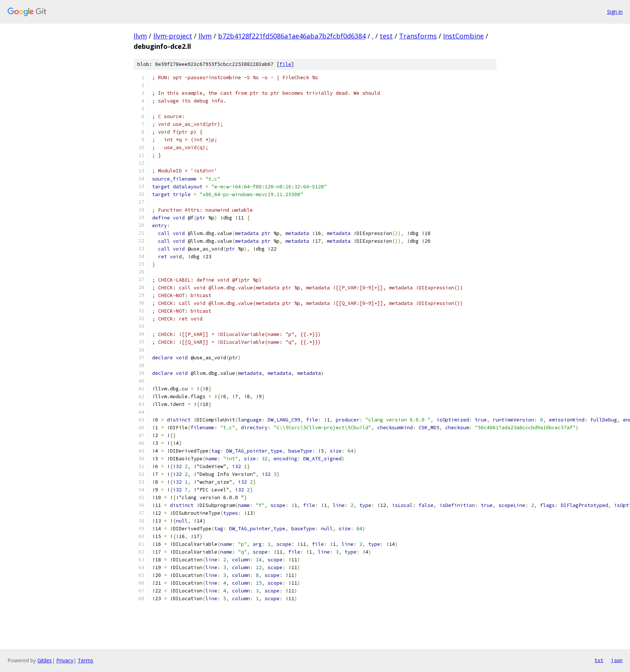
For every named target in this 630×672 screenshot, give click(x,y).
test (386, 36)
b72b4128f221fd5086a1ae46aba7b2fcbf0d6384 (292, 36)
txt (599, 660)
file (285, 64)
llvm (140, 36)
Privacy (65, 660)
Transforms (418, 36)
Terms (86, 660)
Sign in (615, 12)
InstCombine (463, 36)
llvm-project (173, 36)
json (617, 660)
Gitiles (45, 660)
